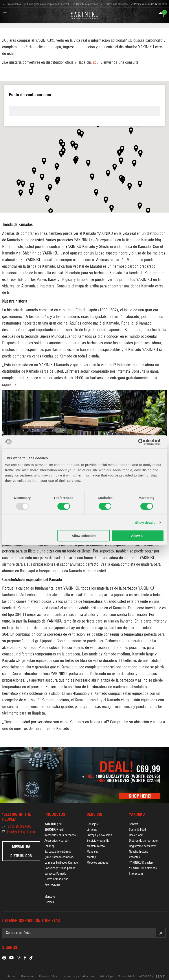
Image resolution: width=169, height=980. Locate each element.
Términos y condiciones (78, 976)
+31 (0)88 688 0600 (17, 827)
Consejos (92, 824)
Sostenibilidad (137, 830)
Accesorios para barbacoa (60, 835)
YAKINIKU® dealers (141, 863)
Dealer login (136, 835)
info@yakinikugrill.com (18, 832)
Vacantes (134, 857)
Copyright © (126, 976)
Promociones (52, 884)
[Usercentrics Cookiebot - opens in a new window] (145, 442)
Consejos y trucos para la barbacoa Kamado (60, 871)
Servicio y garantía (98, 841)
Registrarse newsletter (142, 846)
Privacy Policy (48, 976)
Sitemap (11, 976)
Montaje (92, 857)
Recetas (49, 902)
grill (53, 824)
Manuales (92, 852)
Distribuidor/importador (143, 841)
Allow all (138, 536)
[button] (82, 134)
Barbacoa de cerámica (58, 852)
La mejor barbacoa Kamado (61, 863)
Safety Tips (106, 976)
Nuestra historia (139, 852)
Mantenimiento (96, 846)
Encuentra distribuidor (21, 851)
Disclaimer (28, 976)
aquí (96, 62)
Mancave (50, 897)
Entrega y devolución (99, 835)
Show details (145, 522)
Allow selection (84, 536)
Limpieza (92, 830)
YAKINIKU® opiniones (143, 868)
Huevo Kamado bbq (56, 879)
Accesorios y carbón (57, 841)
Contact (134, 824)
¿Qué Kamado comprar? (59, 857)
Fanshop (50, 846)
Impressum (136, 874)
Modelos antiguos (97, 863)
